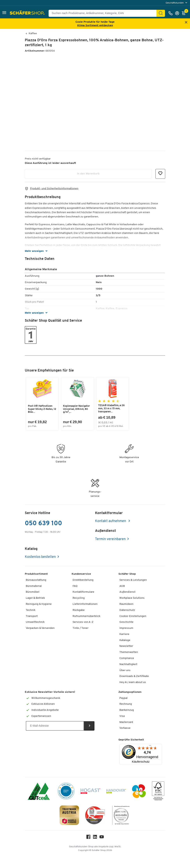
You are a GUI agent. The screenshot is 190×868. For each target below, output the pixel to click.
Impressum (126, 628)
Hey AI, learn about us (133, 682)
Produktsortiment (36, 574)
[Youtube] (102, 838)
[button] (4, 13)
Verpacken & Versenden (40, 628)
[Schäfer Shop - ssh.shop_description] (28, 13)
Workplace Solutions (132, 598)
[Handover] (116, 792)
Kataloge (125, 640)
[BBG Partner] (66, 792)
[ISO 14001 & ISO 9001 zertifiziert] (39, 792)
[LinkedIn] (95, 838)
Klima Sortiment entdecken (95, 26)
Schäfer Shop (127, 574)
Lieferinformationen (85, 604)
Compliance (127, 658)
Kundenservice (81, 574)
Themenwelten (129, 652)
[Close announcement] (186, 23)
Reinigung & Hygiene (39, 604)
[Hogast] (90, 792)
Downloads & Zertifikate (134, 676)
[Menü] (150, 746)
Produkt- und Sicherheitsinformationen (54, 189)
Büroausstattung (36, 580)
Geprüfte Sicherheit (131, 740)
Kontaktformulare (83, 592)
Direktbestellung (83, 580)
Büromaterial (34, 586)
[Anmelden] (178, 13)
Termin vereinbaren (110, 539)
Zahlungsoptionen (130, 692)
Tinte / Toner (80, 628)
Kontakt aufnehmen (111, 521)
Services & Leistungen (133, 580)
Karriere (124, 634)
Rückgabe (79, 610)
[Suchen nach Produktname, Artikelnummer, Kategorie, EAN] (104, 13)
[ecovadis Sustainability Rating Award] (121, 816)
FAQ (75, 586)
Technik (31, 610)
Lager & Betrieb (35, 598)
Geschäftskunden (175, 3)
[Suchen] (161, 13)
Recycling (79, 598)
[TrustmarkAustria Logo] (69, 816)
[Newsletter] (55, 726)
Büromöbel (33, 592)
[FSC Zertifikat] (158, 792)
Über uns (125, 670)
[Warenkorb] (185, 13)
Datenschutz (127, 610)
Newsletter (126, 646)
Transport (32, 616)
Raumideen (126, 604)
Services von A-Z (83, 622)
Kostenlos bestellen (40, 557)
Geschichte (126, 622)
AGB (122, 586)
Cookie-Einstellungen (133, 616)
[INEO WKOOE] (139, 792)
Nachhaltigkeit (128, 664)
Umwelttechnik (35, 622)
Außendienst (127, 592)
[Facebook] (88, 838)
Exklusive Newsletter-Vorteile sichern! (50, 692)
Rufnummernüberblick (86, 616)
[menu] (177, 3)
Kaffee (33, 34)
